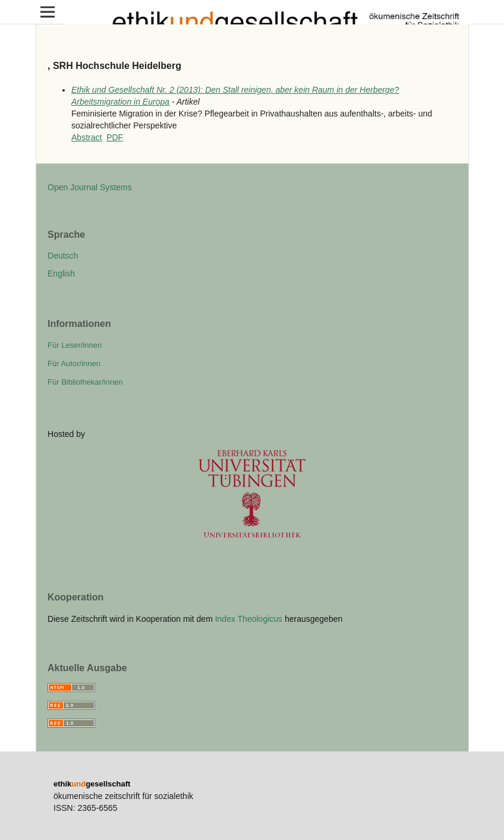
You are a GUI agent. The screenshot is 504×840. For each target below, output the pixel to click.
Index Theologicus (250, 619)
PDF (115, 137)
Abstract (86, 137)
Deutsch (63, 256)
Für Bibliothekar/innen (85, 382)
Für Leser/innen (75, 345)
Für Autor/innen (74, 364)
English (61, 273)
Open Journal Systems (90, 187)
